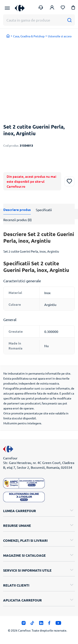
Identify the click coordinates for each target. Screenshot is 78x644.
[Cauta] (69, 20)
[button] (73, 8)
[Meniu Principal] (7, 8)
